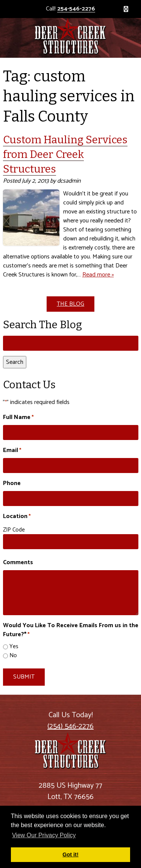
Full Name (18, 417)
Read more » (98, 275)
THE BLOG (70, 304)
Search (15, 362)
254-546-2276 (76, 9)
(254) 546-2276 (70, 726)
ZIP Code (14, 530)
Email (12, 451)
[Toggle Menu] (126, 9)
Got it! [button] (70, 854)
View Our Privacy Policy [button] (44, 835)
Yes (14, 647)
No (13, 656)
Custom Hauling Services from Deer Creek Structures (65, 154)
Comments (18, 563)
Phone (12, 484)
